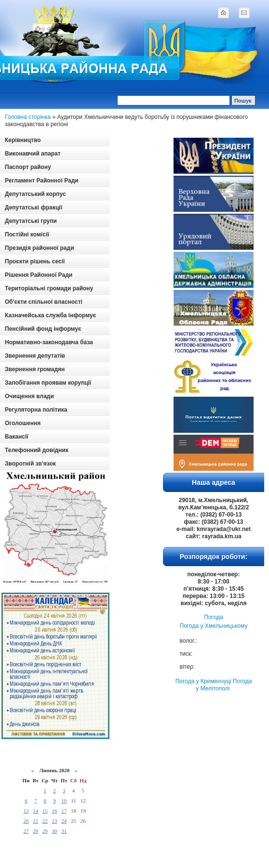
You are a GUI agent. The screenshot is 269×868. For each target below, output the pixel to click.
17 (64, 811)
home (223, 13)
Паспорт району (28, 167)
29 (45, 831)
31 (64, 831)
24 (64, 821)
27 (26, 831)
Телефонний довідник (37, 450)
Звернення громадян (35, 369)
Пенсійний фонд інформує (43, 329)
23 (54, 821)
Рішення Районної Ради (39, 275)
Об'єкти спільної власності (44, 302)
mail (244, 13)
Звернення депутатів (35, 356)
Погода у (214, 626)
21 (35, 821)
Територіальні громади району (49, 288)
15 (45, 811)
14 (35, 811)
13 (26, 811)
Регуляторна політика (36, 410)
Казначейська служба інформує (50, 315)
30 (54, 831)
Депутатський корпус (35, 194)
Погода (214, 617)
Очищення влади (29, 396)
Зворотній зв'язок (30, 464)
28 (35, 831)
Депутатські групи (31, 221)
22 (45, 821)
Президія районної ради (40, 248)
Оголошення (23, 423)
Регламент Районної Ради (42, 181)
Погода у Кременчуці (203, 681)
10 (64, 801)
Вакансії (17, 437)
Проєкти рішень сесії (35, 261)
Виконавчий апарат (33, 154)
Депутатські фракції (34, 207)
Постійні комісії (27, 234)
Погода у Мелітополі (224, 685)
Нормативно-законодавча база (49, 342)
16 (54, 811)
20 (26, 821)
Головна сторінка (28, 117)
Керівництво (23, 140)
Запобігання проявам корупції (48, 383)
